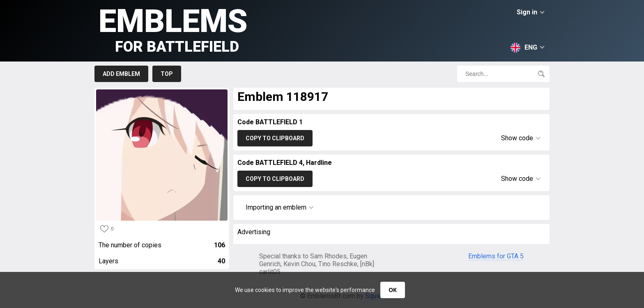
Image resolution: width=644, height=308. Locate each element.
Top (167, 74)
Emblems (173, 29)
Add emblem (121, 74)
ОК (392, 290)
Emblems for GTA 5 (496, 256)
